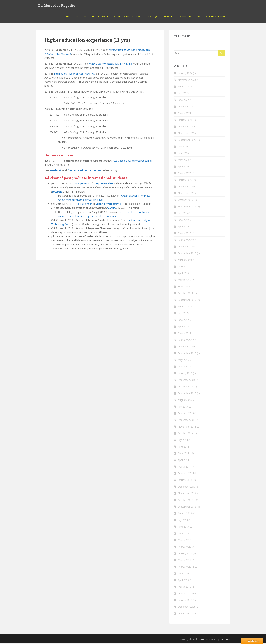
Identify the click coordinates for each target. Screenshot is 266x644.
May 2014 (183, 454)
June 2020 (183, 154)
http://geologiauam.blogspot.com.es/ (133, 162)
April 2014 (183, 461)
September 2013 (187, 508)
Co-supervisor (82, 185)
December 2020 (187, 128)
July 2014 (183, 441)
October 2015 (185, 388)
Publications (98, 18)
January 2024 (185, 74)
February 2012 (186, 568)
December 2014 (187, 421)
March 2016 (184, 368)
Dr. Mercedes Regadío (57, 6)
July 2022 (183, 94)
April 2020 (183, 168)
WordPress (225, 640)
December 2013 (187, 488)
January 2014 (185, 481)
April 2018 (183, 274)
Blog (68, 18)
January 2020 (185, 181)
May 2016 (183, 361)
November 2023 (187, 81)
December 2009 (187, 608)
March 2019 (184, 234)
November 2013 (187, 494)
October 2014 (185, 434)
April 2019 (183, 228)
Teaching (182, 18)
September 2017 (187, 301)
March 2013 (184, 541)
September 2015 (187, 394)
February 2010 (186, 594)
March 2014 (184, 468)
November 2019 (187, 194)
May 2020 (183, 161)
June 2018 (183, 268)
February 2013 (186, 548)
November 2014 (187, 428)
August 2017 (185, 308)
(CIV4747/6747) (110, 65)
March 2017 (184, 334)
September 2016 (187, 354)
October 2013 (185, 501)
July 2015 (183, 408)
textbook (56, 172)
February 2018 (186, 288)
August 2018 (185, 261)
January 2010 (185, 601)
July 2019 (183, 214)
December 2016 (187, 348)
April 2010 (183, 581)
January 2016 (185, 374)
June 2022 (183, 101)
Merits (166, 18)
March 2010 (184, 588)
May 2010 (183, 574)
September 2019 (187, 208)
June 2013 (183, 528)
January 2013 (185, 554)
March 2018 (184, 281)
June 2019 (183, 221)
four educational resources (84, 172)
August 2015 (185, 401)
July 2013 (183, 521)
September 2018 (187, 254)
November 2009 (187, 615)
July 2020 (183, 148)
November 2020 (187, 134)
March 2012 (184, 561)
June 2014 (183, 448)
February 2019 (186, 241)
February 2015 (186, 414)
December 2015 (187, 381)
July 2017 (183, 314)
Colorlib (203, 640)
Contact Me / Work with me (210, 18)
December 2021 (187, 108)
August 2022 (185, 88)
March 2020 (184, 174)
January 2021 (185, 121)
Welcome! (81, 18)
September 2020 (187, 141)
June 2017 (183, 321)
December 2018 (187, 248)
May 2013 (183, 534)
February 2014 (186, 474)
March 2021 (184, 114)
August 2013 (185, 514)
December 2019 (187, 188)
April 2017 (183, 328)
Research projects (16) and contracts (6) (135, 18)
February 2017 (186, 341)
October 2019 (185, 201)
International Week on (75, 75)
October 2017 (185, 294)
